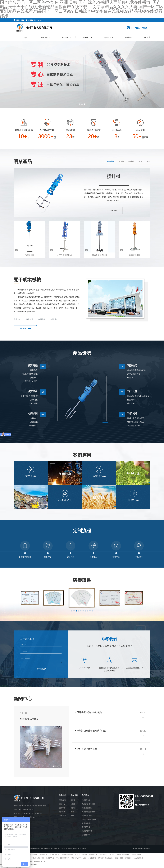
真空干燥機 (33, 855)
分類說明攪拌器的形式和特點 (91, 731)
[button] (80, 104)
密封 (140, 161)
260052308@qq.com (35, 20)
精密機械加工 (137, 855)
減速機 (121, 161)
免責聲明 (69, 848)
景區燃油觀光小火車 (78, 858)
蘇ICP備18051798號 (58, 848)
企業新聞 (136, 698)
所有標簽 (83, 848)
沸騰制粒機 (44, 855)
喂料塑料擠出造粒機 (105, 858)
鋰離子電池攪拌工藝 (87, 749)
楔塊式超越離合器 (37, 858)
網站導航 (63, 795)
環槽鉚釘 (128, 858)
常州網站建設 (146, 848)
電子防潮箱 (103, 855)
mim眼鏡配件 (138, 858)
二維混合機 (50, 858)
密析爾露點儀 (55, 855)
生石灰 (112, 855)
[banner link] (82, 74)
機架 (149, 161)
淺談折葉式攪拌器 (29, 719)
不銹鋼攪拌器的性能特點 (89, 712)
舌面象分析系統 (67, 855)
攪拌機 (111, 161)
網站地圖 (76, 848)
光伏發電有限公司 (63, 858)
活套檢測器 (119, 858)
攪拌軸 (131, 161)
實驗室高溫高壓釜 (123, 855)
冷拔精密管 (92, 858)
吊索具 (77, 855)
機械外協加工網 (40, 861)
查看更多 (114, 210)
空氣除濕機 (93, 855)
